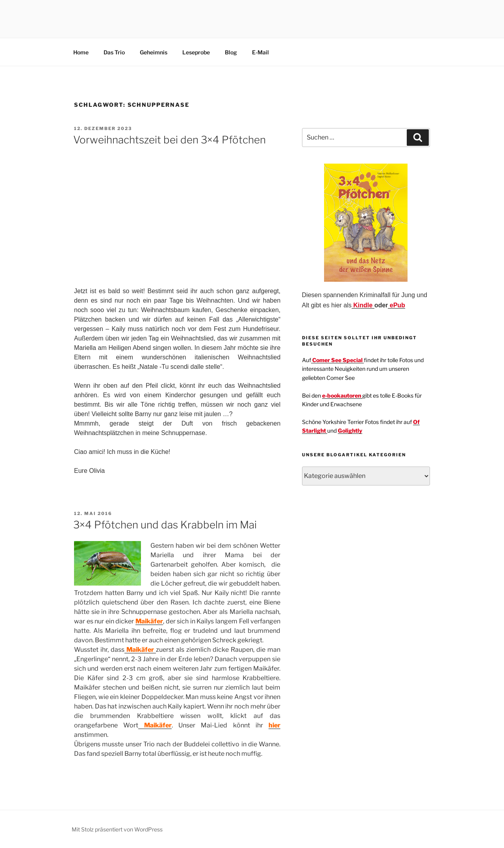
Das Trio (114, 52)
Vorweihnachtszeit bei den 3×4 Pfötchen (170, 140)
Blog (231, 52)
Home (81, 52)
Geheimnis (154, 52)
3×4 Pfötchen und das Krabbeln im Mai (165, 525)
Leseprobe (196, 52)
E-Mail (260, 52)
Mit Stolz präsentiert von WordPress (117, 829)
